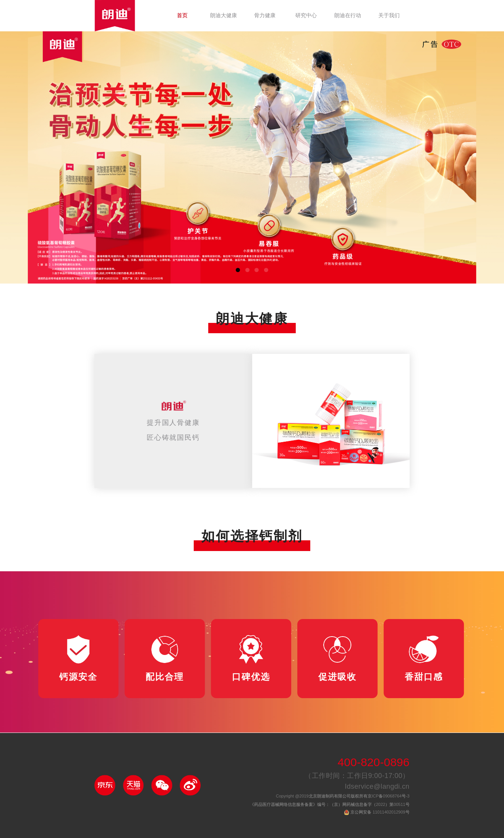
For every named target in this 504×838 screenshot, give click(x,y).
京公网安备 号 (380, 812)
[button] (238, 270)
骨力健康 (265, 16)
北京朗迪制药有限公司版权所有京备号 (343, 796)
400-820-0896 (373, 763)
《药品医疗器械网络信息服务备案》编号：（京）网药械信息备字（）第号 (330, 805)
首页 (182, 16)
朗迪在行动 (348, 16)
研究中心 (306, 16)
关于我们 (389, 16)
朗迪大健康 (224, 16)
